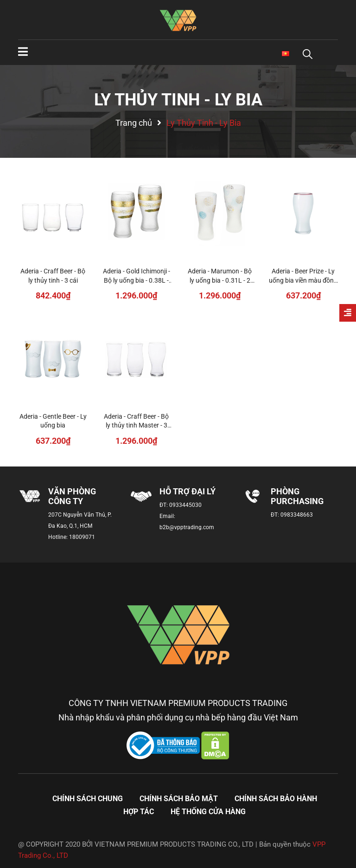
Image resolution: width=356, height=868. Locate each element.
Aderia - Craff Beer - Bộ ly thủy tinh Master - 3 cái (136, 425)
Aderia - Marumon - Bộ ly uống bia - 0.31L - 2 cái (220, 280)
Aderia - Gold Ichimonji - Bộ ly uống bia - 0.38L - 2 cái (137, 280)
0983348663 (297, 515)
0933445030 (185, 505)
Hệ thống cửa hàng (208, 812)
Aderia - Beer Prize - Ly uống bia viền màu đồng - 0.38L (303, 280)
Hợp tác (139, 812)
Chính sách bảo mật (179, 799)
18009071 (82, 537)
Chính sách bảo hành (276, 799)
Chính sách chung (88, 799)
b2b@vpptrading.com (187, 527)
